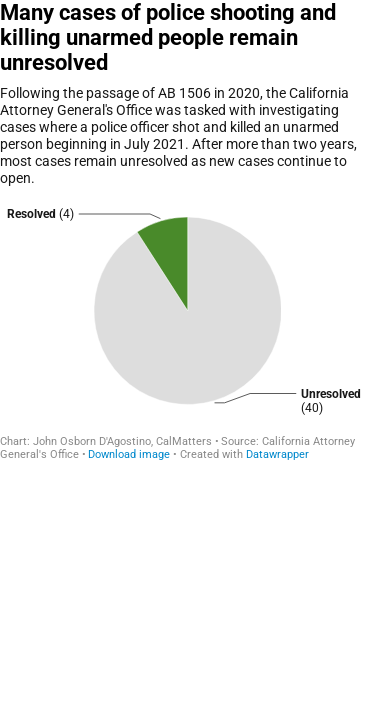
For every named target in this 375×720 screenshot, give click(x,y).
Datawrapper (277, 454)
